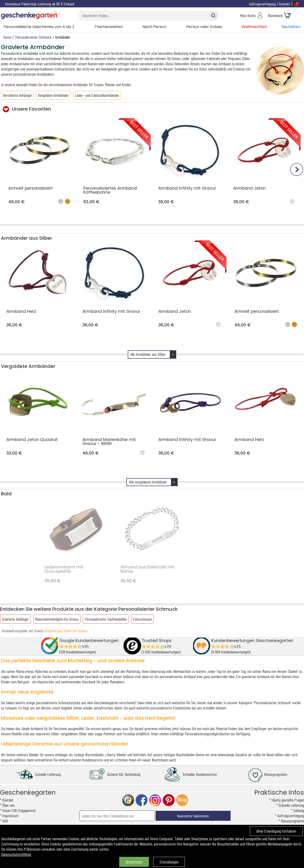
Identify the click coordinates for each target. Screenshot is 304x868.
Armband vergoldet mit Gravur (23, 631)
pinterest (169, 800)
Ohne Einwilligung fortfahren (276, 831)
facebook (142, 800)
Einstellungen (169, 862)
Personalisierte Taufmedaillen (106, 619)
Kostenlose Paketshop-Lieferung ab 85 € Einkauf (40, 4)
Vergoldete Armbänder (53, 95)
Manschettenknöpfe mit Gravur (57, 619)
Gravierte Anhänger (15, 619)
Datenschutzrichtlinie (16, 854)
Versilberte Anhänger (17, 95)
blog (182, 800)
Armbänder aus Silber (26, 238)
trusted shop (128, 800)
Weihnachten (254, 27)
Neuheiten (291, 27)
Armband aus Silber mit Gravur (66, 631)
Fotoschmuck (142, 619)
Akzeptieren (134, 862)
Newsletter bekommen (193, 816)
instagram (155, 800)
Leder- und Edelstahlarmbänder (97, 95)
